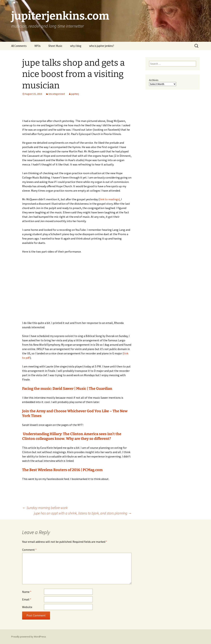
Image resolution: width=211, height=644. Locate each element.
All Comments (19, 46)
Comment (29, 550)
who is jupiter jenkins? (102, 46)
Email (27, 599)
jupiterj (75, 94)
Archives (154, 80)
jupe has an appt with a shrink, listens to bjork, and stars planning (83, 513)
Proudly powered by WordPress (29, 637)
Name (27, 592)
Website (27, 607)
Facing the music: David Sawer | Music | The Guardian (67, 389)
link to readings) (110, 199)
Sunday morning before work (45, 508)
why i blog (76, 46)
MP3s (38, 46)
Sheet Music (55, 46)
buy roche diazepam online (86, 234)
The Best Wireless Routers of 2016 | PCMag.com (62, 470)
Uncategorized (57, 94)
